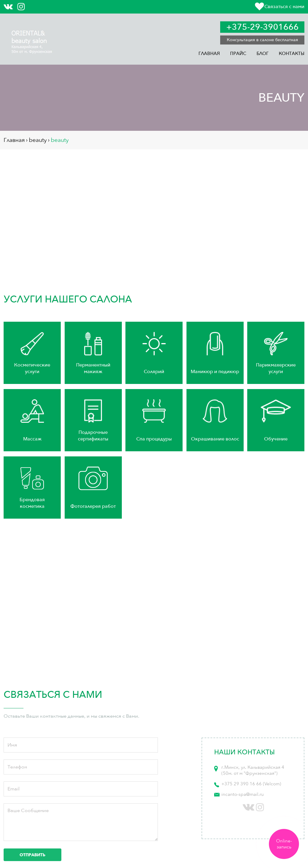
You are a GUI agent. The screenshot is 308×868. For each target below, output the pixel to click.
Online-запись (284, 844)
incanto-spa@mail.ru (243, 794)
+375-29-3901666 (262, 27)
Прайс (238, 54)
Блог (263, 54)
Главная (209, 54)
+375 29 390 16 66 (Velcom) (251, 784)
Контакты (292, 54)
